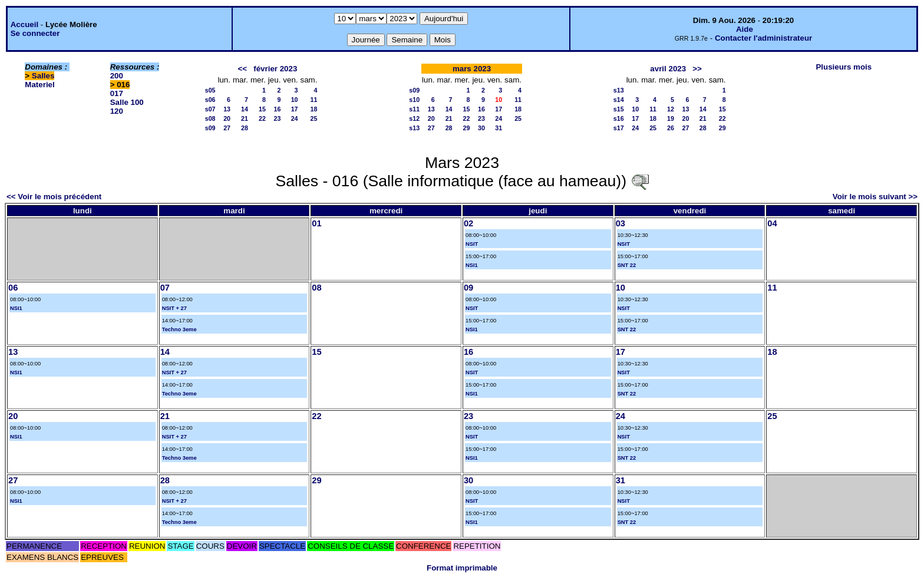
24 (295, 118)
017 (117, 93)
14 (245, 109)
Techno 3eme (179, 329)
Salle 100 (127, 102)
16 (277, 109)
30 (481, 128)
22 (262, 118)
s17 (619, 128)
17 (295, 109)
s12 (414, 118)
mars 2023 (472, 69)
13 (227, 109)
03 (621, 223)
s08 (210, 118)
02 (468, 223)
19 (671, 118)
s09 (210, 128)
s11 (414, 109)
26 (671, 128)
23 (277, 118)
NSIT (472, 244)
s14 (619, 100)
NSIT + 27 (174, 308)
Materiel (39, 85)
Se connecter (35, 33)
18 (314, 109)
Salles (43, 76)
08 (316, 288)
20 (227, 118)
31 (499, 128)
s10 (414, 100)
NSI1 (472, 265)
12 (671, 109)
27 (227, 128)
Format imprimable (462, 568)
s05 (210, 90)
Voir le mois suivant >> (875, 197)
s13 (414, 128)
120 (117, 111)
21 (245, 118)
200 (117, 76)
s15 (619, 109)
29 (467, 128)
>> (697, 69)
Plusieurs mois (844, 67)
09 (468, 288)
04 (772, 223)
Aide (745, 29)
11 (314, 100)
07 (165, 288)
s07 (210, 109)
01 (316, 223)
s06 (210, 100)
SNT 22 (627, 265)
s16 (619, 118)
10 (295, 100)
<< (243, 69)
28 (245, 128)
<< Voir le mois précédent (54, 197)
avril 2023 (668, 69)
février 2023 (275, 69)
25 (314, 118)
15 (262, 109)
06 (13, 288)
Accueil (24, 24)
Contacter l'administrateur (763, 38)
